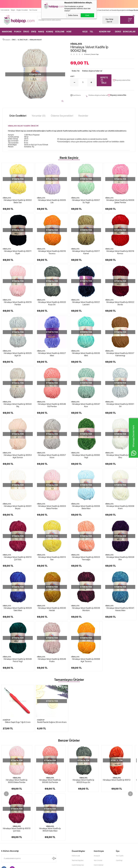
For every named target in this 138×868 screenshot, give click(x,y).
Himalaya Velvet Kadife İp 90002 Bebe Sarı (18, 201)
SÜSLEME (60, 32)
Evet (87, 15)
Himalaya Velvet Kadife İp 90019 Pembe (18, 303)
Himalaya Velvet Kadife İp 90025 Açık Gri (18, 354)
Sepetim (97, 826)
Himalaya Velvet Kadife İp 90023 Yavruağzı (86, 558)
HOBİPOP (7, 720)
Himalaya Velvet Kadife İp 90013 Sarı (52, 558)
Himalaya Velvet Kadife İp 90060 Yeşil (86, 456)
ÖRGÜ (26, 32)
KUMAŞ (50, 32)
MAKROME (7, 32)
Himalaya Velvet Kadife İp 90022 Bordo (120, 303)
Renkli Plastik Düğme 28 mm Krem (52, 722)
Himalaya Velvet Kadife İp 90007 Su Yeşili (86, 201)
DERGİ (118, 32)
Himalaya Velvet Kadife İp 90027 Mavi (52, 354)
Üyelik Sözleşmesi (78, 816)
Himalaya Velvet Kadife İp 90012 (117, 780)
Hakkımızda (76, 807)
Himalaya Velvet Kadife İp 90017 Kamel (86, 252)
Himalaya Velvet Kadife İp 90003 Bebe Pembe (52, 507)
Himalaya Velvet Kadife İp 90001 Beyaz (18, 507)
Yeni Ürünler (33, 10)
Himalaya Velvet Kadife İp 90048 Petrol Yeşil (18, 660)
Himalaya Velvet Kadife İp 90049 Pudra (52, 660)
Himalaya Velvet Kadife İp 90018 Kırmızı (120, 252)
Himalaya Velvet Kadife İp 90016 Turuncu (52, 252)
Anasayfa (97, 807)
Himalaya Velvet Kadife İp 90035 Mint (86, 354)
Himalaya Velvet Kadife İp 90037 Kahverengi (120, 354)
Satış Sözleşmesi (77, 821)
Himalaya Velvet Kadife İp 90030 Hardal (52, 609)
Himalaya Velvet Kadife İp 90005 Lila (52, 201)
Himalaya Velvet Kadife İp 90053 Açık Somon (18, 456)
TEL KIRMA (93, 33)
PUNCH (18, 32)
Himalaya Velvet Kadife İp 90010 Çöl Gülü (18, 558)
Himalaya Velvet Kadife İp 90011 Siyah (18, 252)
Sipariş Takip (98, 830)
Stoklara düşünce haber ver (92, 71)
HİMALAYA (7, 198)
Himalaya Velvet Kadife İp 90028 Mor (120, 558)
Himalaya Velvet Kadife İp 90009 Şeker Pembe (120, 201)
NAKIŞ (41, 32)
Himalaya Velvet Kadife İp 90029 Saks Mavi (18, 609)
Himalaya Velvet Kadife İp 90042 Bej (18, 405)
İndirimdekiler (5, 10)
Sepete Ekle (104, 80)
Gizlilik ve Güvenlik (78, 830)
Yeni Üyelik (120, 807)
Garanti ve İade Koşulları (80, 826)
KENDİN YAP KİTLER (105, 33)
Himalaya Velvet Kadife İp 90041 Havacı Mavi (120, 609)
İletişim (13, 10)
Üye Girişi (109, 19)
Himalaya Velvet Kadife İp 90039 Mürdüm (86, 609)
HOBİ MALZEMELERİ (73, 33)
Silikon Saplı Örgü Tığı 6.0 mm (18, 722)
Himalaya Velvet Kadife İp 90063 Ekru (120, 456)
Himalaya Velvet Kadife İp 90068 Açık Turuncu (86, 660)
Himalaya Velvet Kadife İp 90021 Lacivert (86, 303)
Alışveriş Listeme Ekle (121, 80)
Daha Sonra (73, 15)
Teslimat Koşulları (78, 812)
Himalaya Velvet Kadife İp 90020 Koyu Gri (52, 303)
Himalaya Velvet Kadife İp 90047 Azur (86, 405)
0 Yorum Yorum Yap (91, 54)
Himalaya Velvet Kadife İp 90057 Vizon (52, 456)
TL (130, 20)
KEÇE (85, 32)
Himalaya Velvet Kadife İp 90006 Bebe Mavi (86, 507)
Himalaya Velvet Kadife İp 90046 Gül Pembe (52, 405)
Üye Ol (109, 22)
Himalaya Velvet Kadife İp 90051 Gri (120, 405)
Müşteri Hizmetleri (22, 10)
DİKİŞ (34, 32)
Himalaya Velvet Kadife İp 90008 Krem (120, 507)
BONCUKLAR (129, 32)
